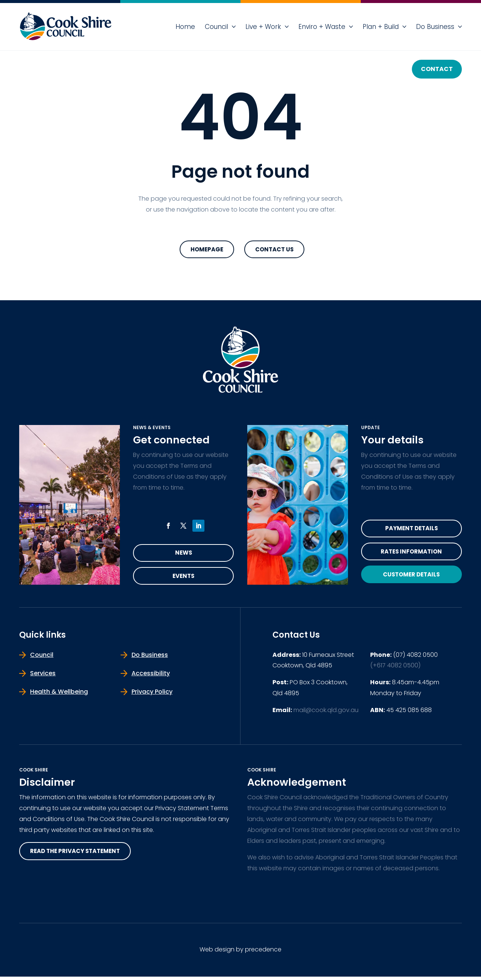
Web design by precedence (240, 953)
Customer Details (411, 579)
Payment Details (411, 530)
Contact (437, 69)
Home (185, 27)
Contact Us (274, 250)
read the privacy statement (79, 855)
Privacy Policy (152, 695)
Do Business (435, 27)
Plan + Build (381, 27)
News (183, 554)
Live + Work (263, 27)
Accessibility (151, 677)
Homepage (207, 250)
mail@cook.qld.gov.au (326, 713)
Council (216, 27)
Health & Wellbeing (59, 695)
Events (184, 578)
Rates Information (411, 554)
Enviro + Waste (322, 27)
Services (43, 677)
